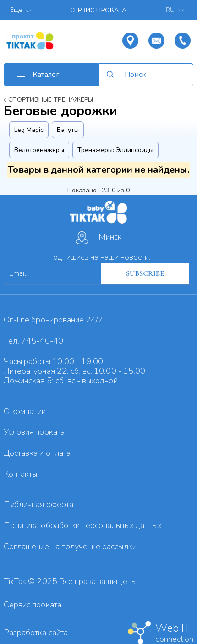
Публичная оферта (38, 504)
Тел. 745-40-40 (33, 341)
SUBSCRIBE (145, 273)
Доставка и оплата (37, 453)
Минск (99, 238)
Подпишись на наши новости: (99, 257)
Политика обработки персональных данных (83, 525)
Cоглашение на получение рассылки (70, 546)
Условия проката (34, 432)
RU (176, 10)
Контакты (20, 474)
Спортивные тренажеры (51, 100)
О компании (25, 411)
